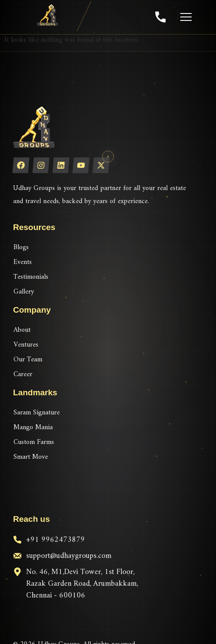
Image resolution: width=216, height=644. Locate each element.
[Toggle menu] (184, 17)
